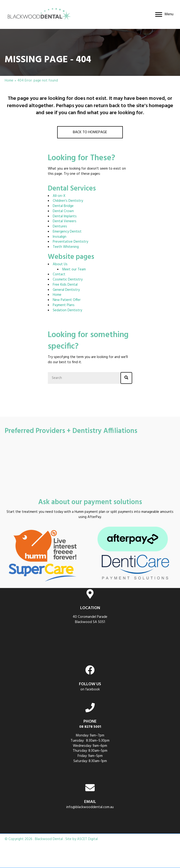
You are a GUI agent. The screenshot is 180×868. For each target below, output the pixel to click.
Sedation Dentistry (67, 310)
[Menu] (164, 15)
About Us (60, 264)
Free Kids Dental (65, 285)
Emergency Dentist (67, 232)
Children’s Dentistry (68, 201)
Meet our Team (74, 269)
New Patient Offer (67, 300)
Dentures (60, 226)
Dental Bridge (63, 206)
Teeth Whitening (66, 247)
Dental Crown (63, 211)
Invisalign (60, 237)
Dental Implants (65, 216)
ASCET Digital (87, 839)
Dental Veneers (65, 221)
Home (9, 81)
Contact (59, 274)
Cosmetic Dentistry (68, 280)
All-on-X (59, 196)
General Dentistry (66, 290)
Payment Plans (64, 305)
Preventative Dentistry (70, 242)
